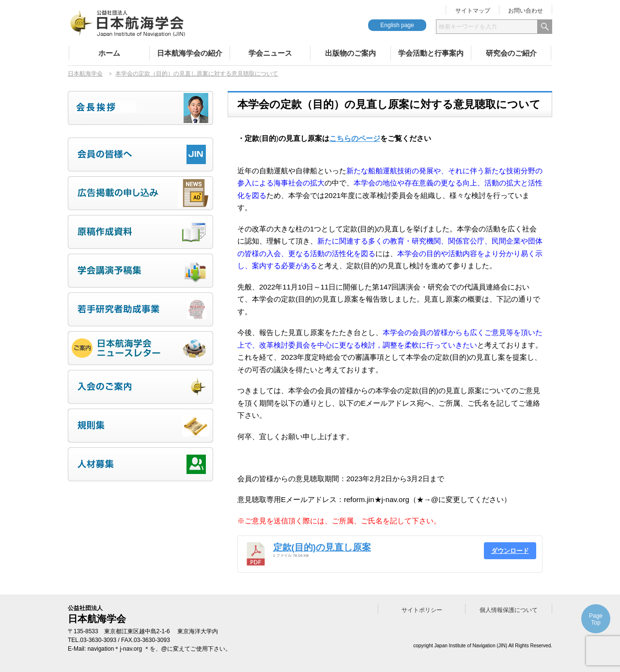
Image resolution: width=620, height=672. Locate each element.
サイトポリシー (422, 610)
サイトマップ (473, 11)
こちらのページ (355, 138)
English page (397, 25)
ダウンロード (510, 551)
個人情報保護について (509, 610)
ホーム (109, 53)
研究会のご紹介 (511, 53)
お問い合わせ (526, 11)
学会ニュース (270, 53)
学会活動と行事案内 (431, 53)
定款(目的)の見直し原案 (322, 547)
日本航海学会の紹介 (190, 53)
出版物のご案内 (350, 53)
